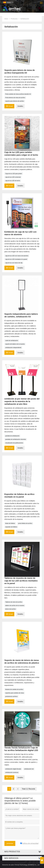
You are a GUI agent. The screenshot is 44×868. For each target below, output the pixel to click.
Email (9, 106)
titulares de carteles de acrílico (14, 689)
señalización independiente (13, 348)
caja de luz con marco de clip (14, 263)
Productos (14, 19)
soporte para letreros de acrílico (15, 101)
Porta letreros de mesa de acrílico (15, 98)
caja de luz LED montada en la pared (16, 259)
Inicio (6, 19)
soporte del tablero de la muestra (15, 344)
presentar (10, 843)
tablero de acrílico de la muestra (15, 606)
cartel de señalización (12, 341)
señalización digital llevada (13, 769)
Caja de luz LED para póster (14, 174)
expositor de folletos (11, 527)
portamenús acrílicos (11, 696)
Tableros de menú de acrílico (14, 602)
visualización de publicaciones (14, 443)
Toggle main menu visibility (41, 2)
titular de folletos (10, 523)
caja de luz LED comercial (13, 177)
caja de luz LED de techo (13, 181)
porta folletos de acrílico (25, 523)
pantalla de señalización (12, 436)
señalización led (29, 769)
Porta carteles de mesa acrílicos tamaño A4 (18, 94)
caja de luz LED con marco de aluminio (17, 256)
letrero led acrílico (11, 609)
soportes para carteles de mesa (15, 693)
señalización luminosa (12, 772)
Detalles (20, 106)
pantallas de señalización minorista (16, 439)
